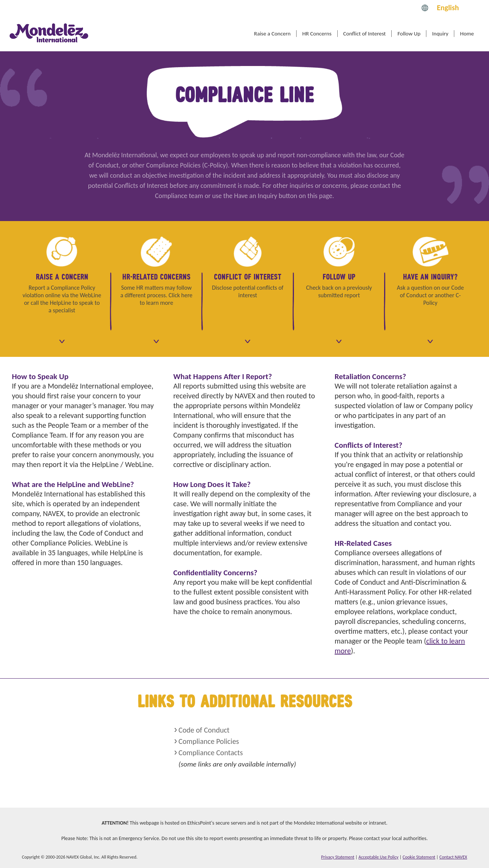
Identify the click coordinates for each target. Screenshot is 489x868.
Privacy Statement (338, 857)
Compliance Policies (209, 741)
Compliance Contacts (211, 753)
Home (467, 34)
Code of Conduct (204, 730)
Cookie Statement (419, 857)
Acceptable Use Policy (378, 857)
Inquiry (440, 34)
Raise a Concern (272, 34)
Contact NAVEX (453, 857)
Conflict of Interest (365, 34)
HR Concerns (317, 34)
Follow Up (409, 34)
